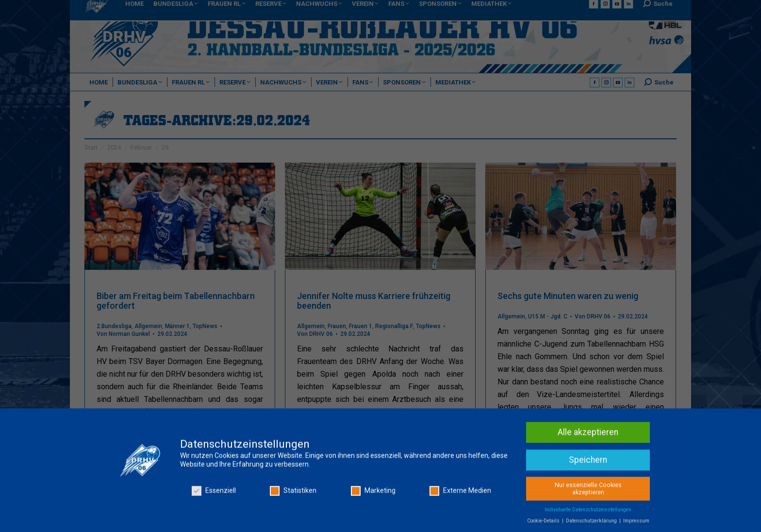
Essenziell (214, 494)
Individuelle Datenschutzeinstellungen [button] (588, 513)
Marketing (373, 494)
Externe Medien (460, 494)
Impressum (636, 524)
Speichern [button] (588, 463)
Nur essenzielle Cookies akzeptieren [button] (588, 491)
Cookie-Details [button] (544, 524)
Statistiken (293, 494)
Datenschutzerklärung (592, 524)
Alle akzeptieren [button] (588, 435)
